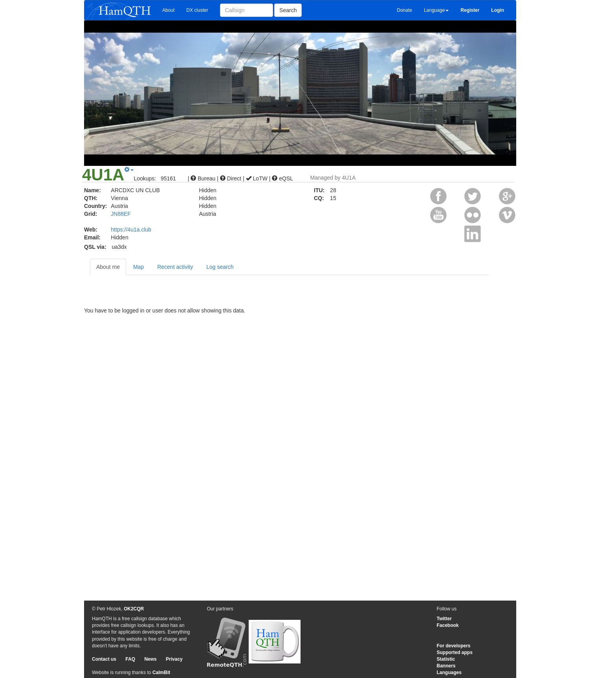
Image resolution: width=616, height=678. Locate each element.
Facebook (448, 625)
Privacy (174, 659)
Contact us (104, 659)
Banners (446, 666)
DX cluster (197, 10)
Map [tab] (138, 267)
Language (436, 10)
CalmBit (161, 672)
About (168, 10)
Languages (449, 672)
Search (288, 10)
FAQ (130, 659)
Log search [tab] (220, 267)
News (150, 659)
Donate (404, 10)
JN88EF (121, 214)
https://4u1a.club (131, 230)
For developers (454, 646)
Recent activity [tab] (175, 267)
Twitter (444, 619)
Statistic (446, 659)
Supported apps (455, 652)
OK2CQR (134, 609)
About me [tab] (108, 267)
